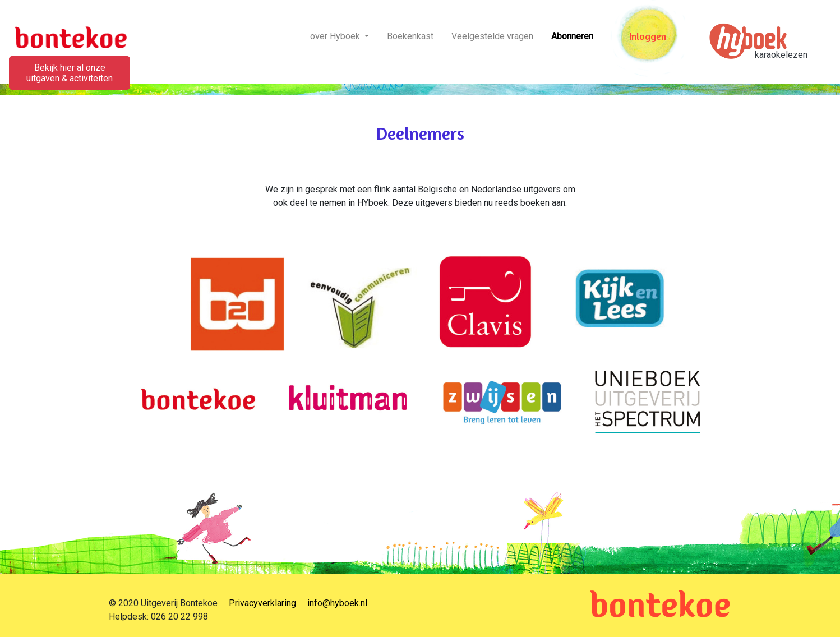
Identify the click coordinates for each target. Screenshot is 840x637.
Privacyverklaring (262, 603)
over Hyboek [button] (336, 36)
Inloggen (648, 36)
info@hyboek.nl (337, 603)
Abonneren (572, 36)
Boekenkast (410, 36)
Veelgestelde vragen (492, 36)
